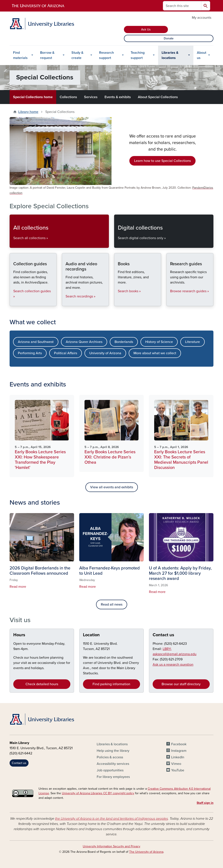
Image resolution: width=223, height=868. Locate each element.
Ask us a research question (173, 665)
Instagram (179, 751)
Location (91, 635)
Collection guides (13, 302)
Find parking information (111, 684)
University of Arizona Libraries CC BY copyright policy (98, 793)
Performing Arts (30, 353)
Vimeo (176, 764)
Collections (68, 97)
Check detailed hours (42, 684)
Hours (19, 635)
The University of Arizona (146, 852)
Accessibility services (113, 764)
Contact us (163, 635)
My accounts (202, 18)
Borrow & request (47, 55)
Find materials (20, 55)
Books (118, 302)
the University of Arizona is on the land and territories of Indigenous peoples (111, 819)
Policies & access (110, 757)
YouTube (178, 770)
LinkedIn (178, 757)
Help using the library (113, 751)
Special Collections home (33, 97)
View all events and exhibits (112, 487)
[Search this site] (182, 6)
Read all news (112, 604)
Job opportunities (110, 770)
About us (202, 55)
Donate (169, 38)
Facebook (179, 744)
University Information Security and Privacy (111, 846)
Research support (106, 55)
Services (91, 97)
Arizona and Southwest (36, 342)
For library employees (113, 777)
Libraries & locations (170, 55)
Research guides (170, 302)
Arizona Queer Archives (84, 342)
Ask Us (146, 29)
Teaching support (138, 55)
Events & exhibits (118, 97)
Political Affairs (66, 353)
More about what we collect (155, 353)
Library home (28, 112)
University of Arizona (105, 353)
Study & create (77, 55)
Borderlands (124, 342)
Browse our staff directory (181, 684)
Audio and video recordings (65, 302)
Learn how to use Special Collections (162, 161)
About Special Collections (158, 97)
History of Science (159, 342)
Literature (193, 342)
